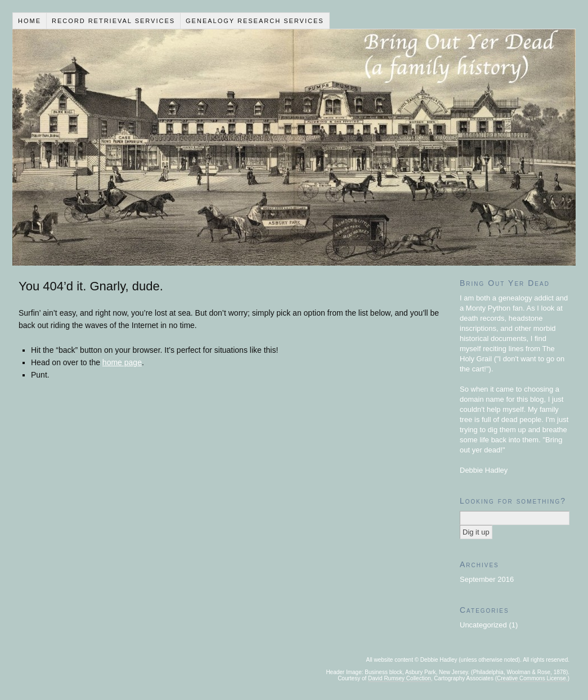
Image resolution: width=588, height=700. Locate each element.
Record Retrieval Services (113, 21)
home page (122, 362)
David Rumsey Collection (400, 678)
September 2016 (487, 579)
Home (30, 21)
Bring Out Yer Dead (294, 147)
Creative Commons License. (532, 678)
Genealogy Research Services (255, 21)
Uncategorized (483, 625)
